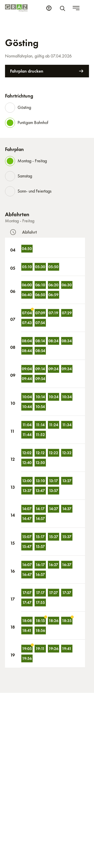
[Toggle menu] (86, 8)
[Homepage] (16, 8)
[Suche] (73, 8)
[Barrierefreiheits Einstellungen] (58, 8)
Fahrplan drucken (47, 71)
